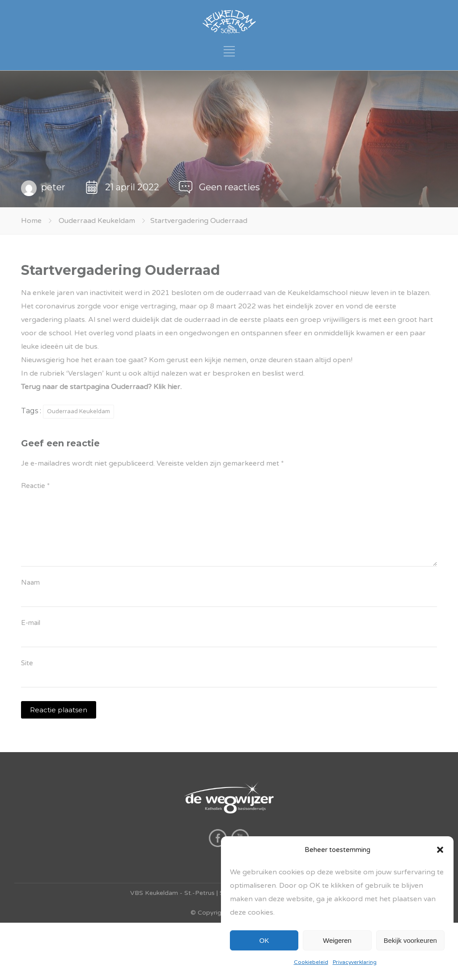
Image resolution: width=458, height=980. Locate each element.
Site (27, 663)
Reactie (35, 486)
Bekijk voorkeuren (410, 940)
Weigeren (337, 940)
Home (31, 221)
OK (264, 940)
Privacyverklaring (355, 962)
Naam (30, 582)
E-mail (31, 623)
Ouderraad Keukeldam (97, 221)
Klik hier (167, 387)
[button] (440, 850)
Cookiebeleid (311, 962)
